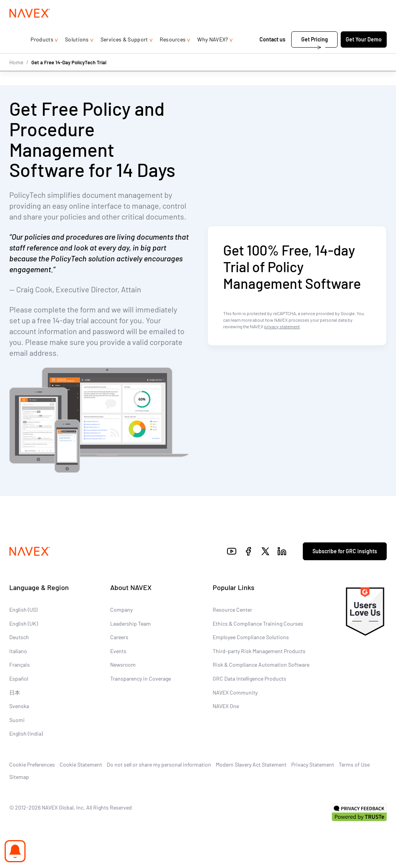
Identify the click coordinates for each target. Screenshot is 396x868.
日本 (15, 692)
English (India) (26, 734)
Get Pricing (315, 55)
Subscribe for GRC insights (345, 552)
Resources (173, 55)
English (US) (23, 610)
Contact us (273, 55)
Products (42, 55)
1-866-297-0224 (305, 8)
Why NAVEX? (213, 55)
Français (20, 665)
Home (16, 77)
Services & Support (124, 55)
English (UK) (24, 624)
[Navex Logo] (30, 29)
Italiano (18, 651)
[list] (362, 8)
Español (19, 679)
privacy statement (282, 326)
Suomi (17, 720)
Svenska (19, 706)
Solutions (77, 55)
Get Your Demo (364, 55)
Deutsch (19, 637)
